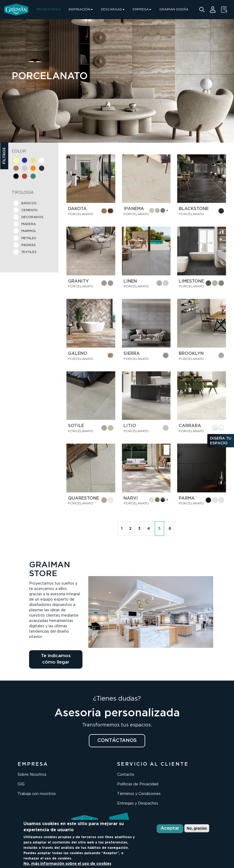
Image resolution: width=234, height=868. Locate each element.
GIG (21, 784)
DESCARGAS (113, 9)
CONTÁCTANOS (117, 741)
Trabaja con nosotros (37, 794)
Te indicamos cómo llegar (56, 659)
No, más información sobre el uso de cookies (67, 864)
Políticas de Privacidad (138, 784)
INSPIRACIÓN (81, 9)
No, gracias (197, 828)
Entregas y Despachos (138, 803)
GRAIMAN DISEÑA (174, 9)
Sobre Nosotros (32, 775)
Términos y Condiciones (139, 794)
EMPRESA (142, 9)
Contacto (126, 775)
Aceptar (170, 828)
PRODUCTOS (49, 9)
